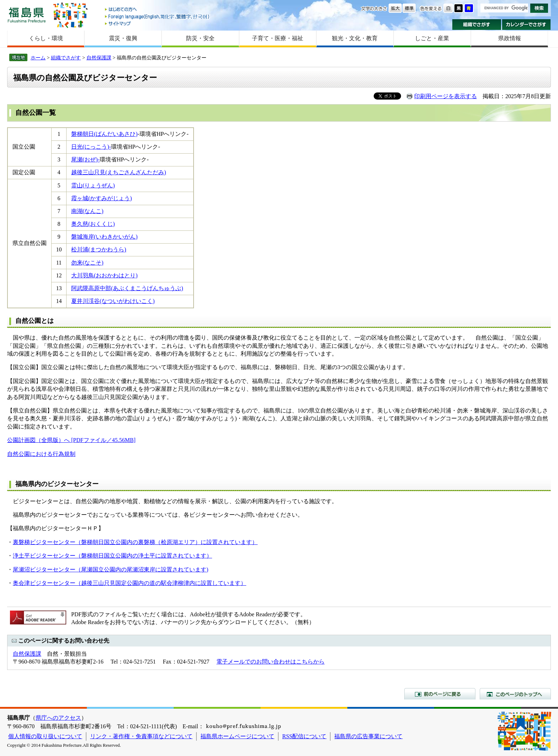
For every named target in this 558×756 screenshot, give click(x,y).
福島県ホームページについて (237, 736)
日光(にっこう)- (91, 147)
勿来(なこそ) (87, 263)
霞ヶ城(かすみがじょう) (102, 198)
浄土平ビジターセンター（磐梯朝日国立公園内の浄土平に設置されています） (112, 556)
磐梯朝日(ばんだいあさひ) (104, 134)
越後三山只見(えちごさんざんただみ (118, 172)
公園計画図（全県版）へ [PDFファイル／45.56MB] (71, 440)
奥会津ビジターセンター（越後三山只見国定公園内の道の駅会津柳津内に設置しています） (130, 583)
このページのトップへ (515, 694)
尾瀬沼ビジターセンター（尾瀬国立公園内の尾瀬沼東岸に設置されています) (110, 569)
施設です (320, 501)
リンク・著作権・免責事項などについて (141, 736)
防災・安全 (200, 38)
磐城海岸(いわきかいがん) (104, 237)
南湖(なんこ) (87, 211)
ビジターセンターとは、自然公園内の (58, 501)
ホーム (38, 58)
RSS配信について (304, 736)
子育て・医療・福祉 (278, 38)
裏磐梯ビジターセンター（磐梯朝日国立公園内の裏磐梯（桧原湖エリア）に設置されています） (135, 542)
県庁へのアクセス (58, 718)
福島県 (27, 15)
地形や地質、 (127, 501)
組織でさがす (477, 25)
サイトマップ (158, 23)
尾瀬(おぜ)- (85, 159)
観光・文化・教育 (355, 38)
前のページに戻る (440, 694)
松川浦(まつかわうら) (99, 249)
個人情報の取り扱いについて (45, 736)
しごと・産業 (432, 38)
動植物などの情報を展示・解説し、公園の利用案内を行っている (226, 501)
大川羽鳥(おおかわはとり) (104, 275)
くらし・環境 (46, 38)
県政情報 (510, 38)
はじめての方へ (158, 10)
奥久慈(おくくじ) (93, 224)
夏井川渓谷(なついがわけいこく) (113, 301)
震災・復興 (123, 38)
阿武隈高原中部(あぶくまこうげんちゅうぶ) (127, 288)
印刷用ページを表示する (446, 96)
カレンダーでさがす (527, 25)
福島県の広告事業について (368, 736)
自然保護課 (99, 58)
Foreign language (158, 17)
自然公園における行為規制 (41, 454)
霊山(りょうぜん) (93, 185)
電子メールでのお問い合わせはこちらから (270, 662)
